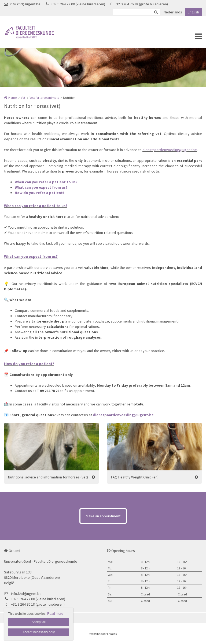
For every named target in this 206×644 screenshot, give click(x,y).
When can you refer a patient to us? (46, 182)
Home (12, 98)
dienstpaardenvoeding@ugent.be (170, 150)
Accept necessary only (39, 632)
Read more (55, 614)
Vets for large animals (44, 98)
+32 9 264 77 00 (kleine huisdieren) (76, 4)
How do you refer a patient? (40, 193)
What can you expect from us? (41, 187)
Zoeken (156, 12)
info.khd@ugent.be (22, 4)
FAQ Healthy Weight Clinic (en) (135, 477)
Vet (23, 98)
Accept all (39, 622)
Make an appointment (103, 516)
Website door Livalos (103, 634)
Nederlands (173, 12)
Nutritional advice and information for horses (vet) (48, 477)
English (193, 12)
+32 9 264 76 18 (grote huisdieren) (139, 4)
